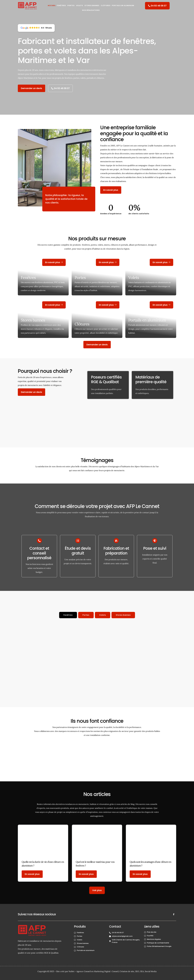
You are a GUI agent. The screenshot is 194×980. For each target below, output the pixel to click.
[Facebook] (174, 914)
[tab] (68, 615)
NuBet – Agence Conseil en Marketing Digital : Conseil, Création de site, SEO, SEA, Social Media (113, 971)
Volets (80, 6)
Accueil (52, 6)
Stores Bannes (92, 6)
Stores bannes (33, 320)
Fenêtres (61, 6)
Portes (71, 6)
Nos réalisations (91, 10)
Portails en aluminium (123, 6)
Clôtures (106, 6)
